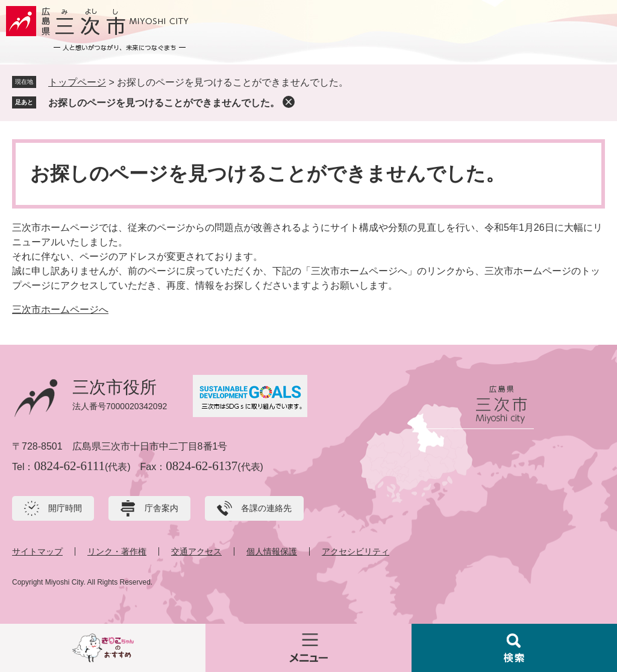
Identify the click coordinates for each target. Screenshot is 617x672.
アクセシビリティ (355, 551)
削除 (289, 102)
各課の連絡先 (266, 508)
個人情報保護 (272, 551)
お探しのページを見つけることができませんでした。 (164, 103)
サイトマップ (37, 551)
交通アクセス (196, 551)
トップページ (77, 82)
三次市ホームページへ (60, 309)
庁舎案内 (161, 508)
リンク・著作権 (117, 551)
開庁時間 (65, 508)
